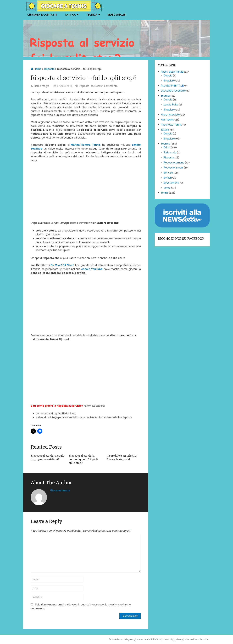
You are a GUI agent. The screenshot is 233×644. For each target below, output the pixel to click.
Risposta (49, 69)
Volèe (167, 188)
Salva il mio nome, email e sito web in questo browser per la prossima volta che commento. (81, 606)
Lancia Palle (171, 105)
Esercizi (165, 96)
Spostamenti (171, 183)
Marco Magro (42, 86)
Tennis (165, 193)
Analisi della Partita (172, 72)
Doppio (168, 76)
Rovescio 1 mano (174, 163)
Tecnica (92, 15)
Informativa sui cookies (197, 639)
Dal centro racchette (173, 91)
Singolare (169, 81)
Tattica (70, 15)
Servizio (168, 173)
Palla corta (170, 153)
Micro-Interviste (170, 115)
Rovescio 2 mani (173, 168)
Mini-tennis (167, 120)
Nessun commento (106, 86)
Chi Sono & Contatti (42, 15)
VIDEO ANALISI (117, 15)
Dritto (167, 148)
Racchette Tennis (171, 125)
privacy (179, 639)
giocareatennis (60, 490)
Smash (168, 178)
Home (36, 69)
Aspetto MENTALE (172, 86)
